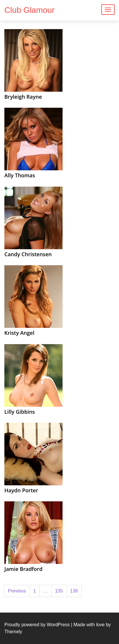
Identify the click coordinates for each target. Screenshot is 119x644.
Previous (17, 591)
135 (59, 591)
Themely (13, 632)
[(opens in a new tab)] (33, 60)
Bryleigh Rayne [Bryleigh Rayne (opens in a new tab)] (23, 97)
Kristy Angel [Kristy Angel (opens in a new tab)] (19, 333)
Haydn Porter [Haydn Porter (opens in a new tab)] (21, 490)
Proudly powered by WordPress (37, 625)
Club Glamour (30, 10)
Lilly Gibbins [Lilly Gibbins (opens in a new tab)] (20, 412)
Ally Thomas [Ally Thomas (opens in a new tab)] (20, 175)
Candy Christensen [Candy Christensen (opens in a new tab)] (28, 254)
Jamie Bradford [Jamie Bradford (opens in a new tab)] (23, 569)
